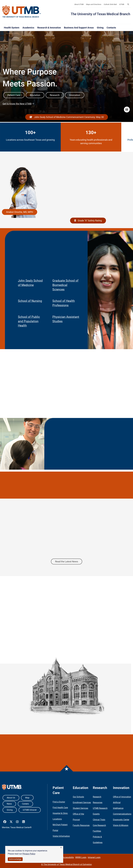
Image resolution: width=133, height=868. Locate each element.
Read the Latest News (67, 562)
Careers (25, 804)
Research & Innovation (49, 28)
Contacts (111, 28)
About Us (11, 798)
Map (27, 798)
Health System (12, 28)
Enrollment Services (82, 802)
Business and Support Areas (79, 28)
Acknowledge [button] (15, 859)
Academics (28, 28)
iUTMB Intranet (30, 810)
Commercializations (122, 814)
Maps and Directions (94, 4)
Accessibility (68, 857)
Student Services (80, 808)
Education (35, 95)
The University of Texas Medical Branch (100, 14)
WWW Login (81, 857)
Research (55, 95)
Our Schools (78, 797)
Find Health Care (60, 808)
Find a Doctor (59, 802)
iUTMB (122, 4)
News (9, 804)
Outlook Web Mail (110, 4)
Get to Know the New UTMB (17, 104)
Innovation (75, 95)
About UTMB (79, 4)
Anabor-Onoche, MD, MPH (20, 212)
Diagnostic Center (121, 820)
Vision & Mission (121, 825)
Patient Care (14, 95)
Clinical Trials (99, 820)
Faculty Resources (81, 825)
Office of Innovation (122, 797)
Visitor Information (61, 836)
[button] (61, 848)
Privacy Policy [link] (29, 854)
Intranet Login (94, 857)
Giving (100, 28)
